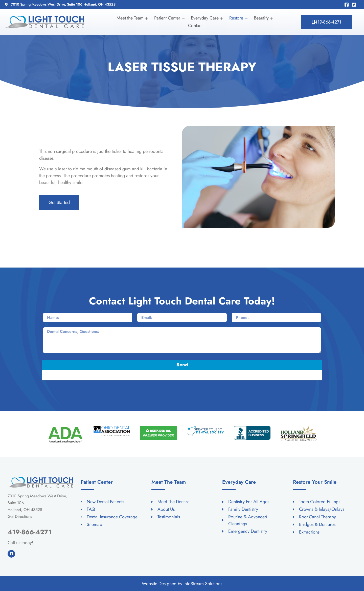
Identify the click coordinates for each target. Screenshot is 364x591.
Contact (195, 26)
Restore (239, 18)
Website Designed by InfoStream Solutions (182, 584)
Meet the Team (133, 18)
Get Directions (20, 516)
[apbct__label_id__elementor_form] (182, 375)
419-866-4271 (30, 532)
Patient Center (170, 18)
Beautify (264, 18)
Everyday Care (208, 18)
